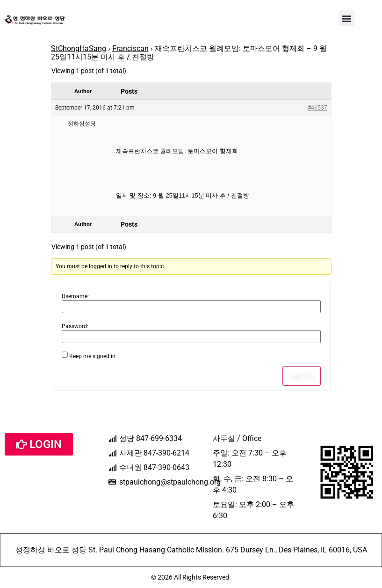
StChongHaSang (79, 48)
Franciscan (130, 48)
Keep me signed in (92, 356)
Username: (75, 296)
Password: (75, 326)
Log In (302, 376)
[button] (347, 18)
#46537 (317, 108)
